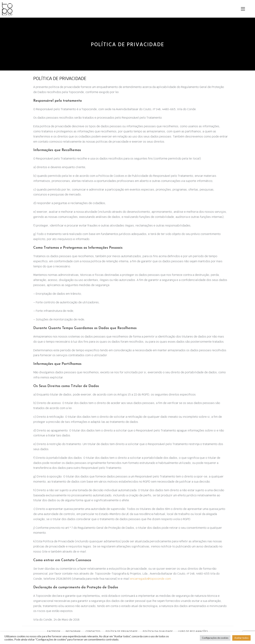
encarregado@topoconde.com (150, 580)
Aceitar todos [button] (241, 638)
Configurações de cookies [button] (215, 638)
